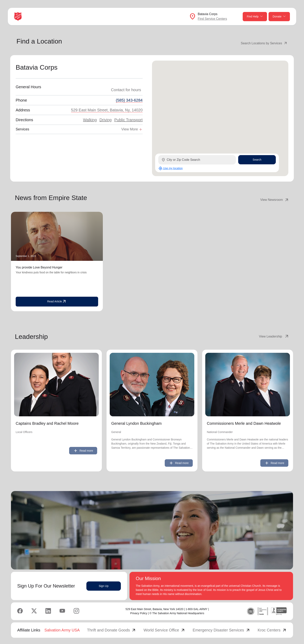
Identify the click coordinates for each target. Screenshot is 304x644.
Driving (106, 120)
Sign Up (104, 586)
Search (257, 160)
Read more (83, 451)
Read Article (57, 302)
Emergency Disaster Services (222, 630)
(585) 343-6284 (129, 100)
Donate (279, 17)
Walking (90, 120)
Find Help (255, 17)
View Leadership (274, 337)
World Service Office (165, 630)
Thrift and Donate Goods (112, 630)
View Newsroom (275, 200)
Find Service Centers (212, 19)
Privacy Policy (139, 613)
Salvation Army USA (62, 630)
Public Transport (128, 120)
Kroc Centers (272, 630)
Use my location (171, 168)
